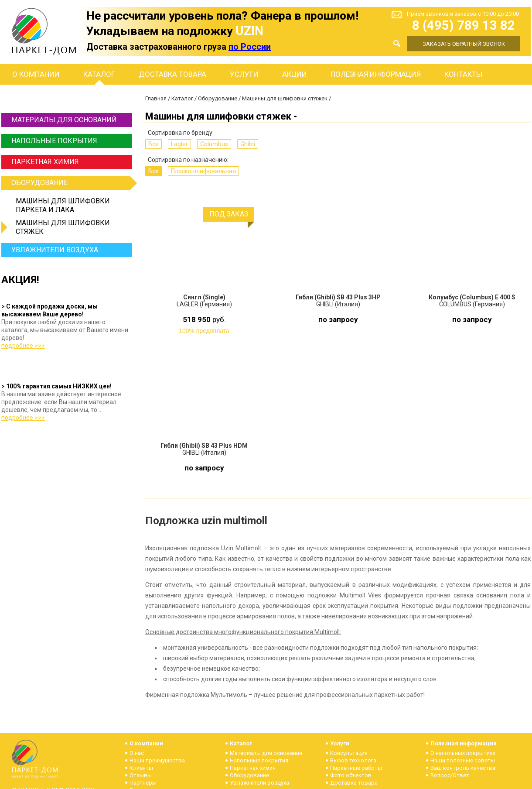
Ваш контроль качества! (464, 768)
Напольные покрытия (54, 141)
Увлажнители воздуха (55, 250)
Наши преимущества (157, 760)
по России (250, 47)
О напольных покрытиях (463, 753)
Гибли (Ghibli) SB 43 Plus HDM (204, 446)
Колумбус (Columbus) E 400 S (472, 297)
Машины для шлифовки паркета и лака (63, 205)
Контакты (463, 74)
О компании (36, 74)
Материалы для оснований (64, 120)
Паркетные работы (356, 768)
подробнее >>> (23, 346)
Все (153, 144)
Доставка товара (172, 74)
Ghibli (248, 144)
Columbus (214, 144)
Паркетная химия (45, 162)
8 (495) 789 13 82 (464, 26)
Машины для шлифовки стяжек (63, 227)
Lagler (179, 144)
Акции (295, 74)
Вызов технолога (353, 760)
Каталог (99, 74)
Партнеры (143, 783)
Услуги (244, 74)
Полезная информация (376, 74)
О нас (137, 753)
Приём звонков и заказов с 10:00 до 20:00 (463, 14)
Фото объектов (351, 775)
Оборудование (71, 183)
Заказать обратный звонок (464, 44)
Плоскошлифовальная (203, 171)
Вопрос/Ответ (450, 775)
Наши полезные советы (463, 760)
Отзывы (141, 775)
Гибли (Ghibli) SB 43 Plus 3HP (338, 297)
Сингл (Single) (204, 297)
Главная (156, 98)
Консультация (349, 753)
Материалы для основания (266, 753)
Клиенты (141, 768)
